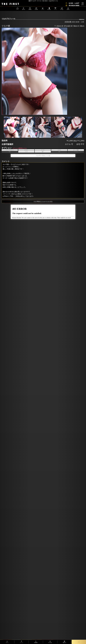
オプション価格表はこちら (20, 148)
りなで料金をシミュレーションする (43, 201)
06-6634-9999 (74, 5)
